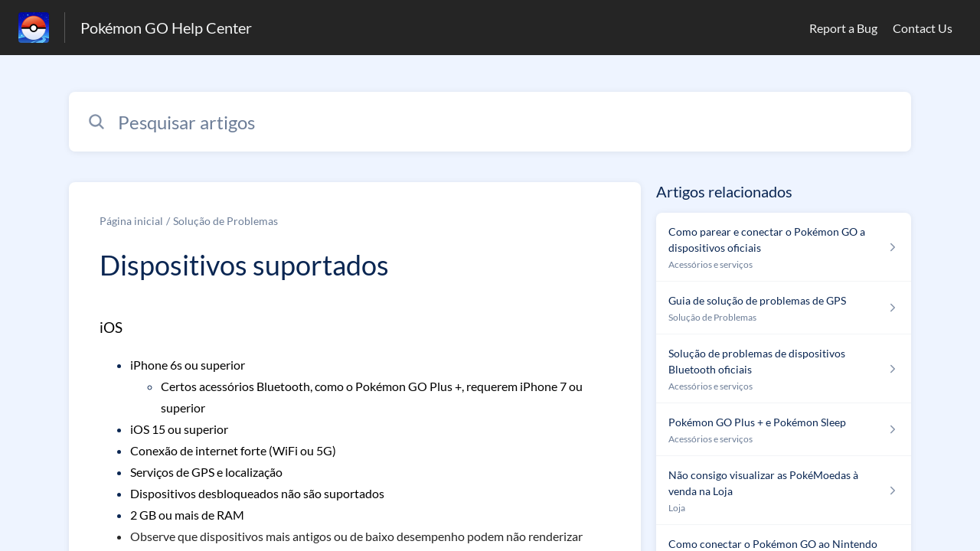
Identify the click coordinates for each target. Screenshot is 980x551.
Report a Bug (843, 28)
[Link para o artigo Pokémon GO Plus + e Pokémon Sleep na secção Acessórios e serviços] (784, 430)
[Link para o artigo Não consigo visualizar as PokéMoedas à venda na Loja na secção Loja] (784, 491)
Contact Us (923, 28)
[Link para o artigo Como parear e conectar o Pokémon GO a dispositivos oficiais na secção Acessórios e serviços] (784, 247)
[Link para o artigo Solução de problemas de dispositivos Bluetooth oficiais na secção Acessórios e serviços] (784, 369)
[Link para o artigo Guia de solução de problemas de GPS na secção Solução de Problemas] (784, 308)
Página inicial (131, 221)
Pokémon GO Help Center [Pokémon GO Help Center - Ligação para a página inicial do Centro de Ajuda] (166, 28)
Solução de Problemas (225, 221)
